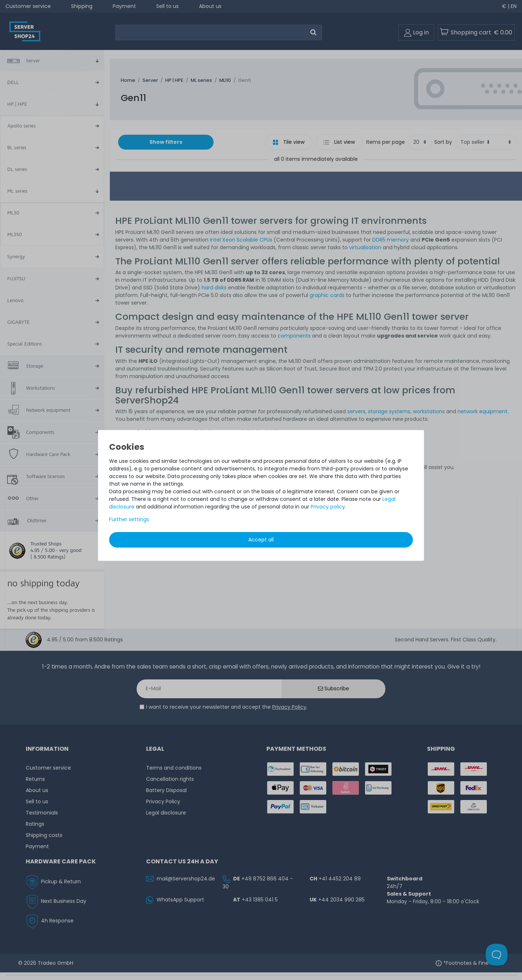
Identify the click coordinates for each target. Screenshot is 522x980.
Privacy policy (328, 507)
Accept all (261, 540)
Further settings (129, 519)
